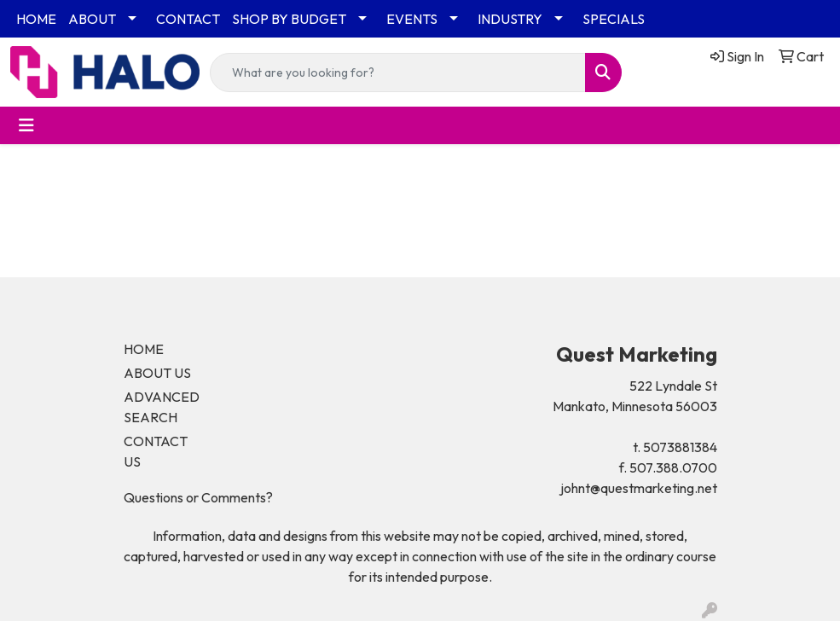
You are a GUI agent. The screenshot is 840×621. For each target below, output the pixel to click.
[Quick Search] (398, 73)
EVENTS (412, 19)
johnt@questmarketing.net (639, 488)
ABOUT (92, 19)
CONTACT (188, 19)
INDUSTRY (510, 19)
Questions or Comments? (198, 497)
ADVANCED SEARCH (162, 407)
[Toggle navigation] (26, 125)
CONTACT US (156, 451)
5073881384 (680, 447)
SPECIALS (614, 19)
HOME (36, 19)
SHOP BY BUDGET (289, 19)
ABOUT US (157, 373)
